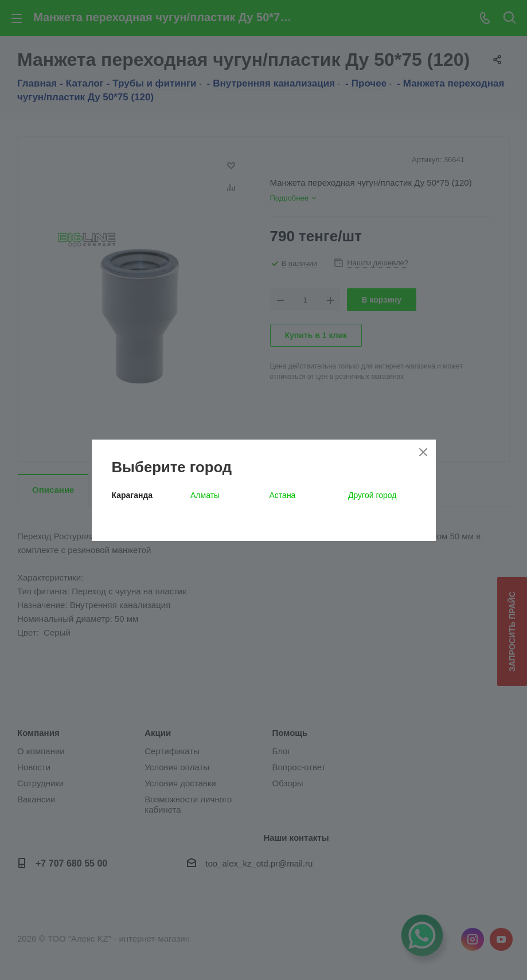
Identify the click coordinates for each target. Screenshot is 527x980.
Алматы (205, 495)
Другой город (372, 495)
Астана (283, 495)
